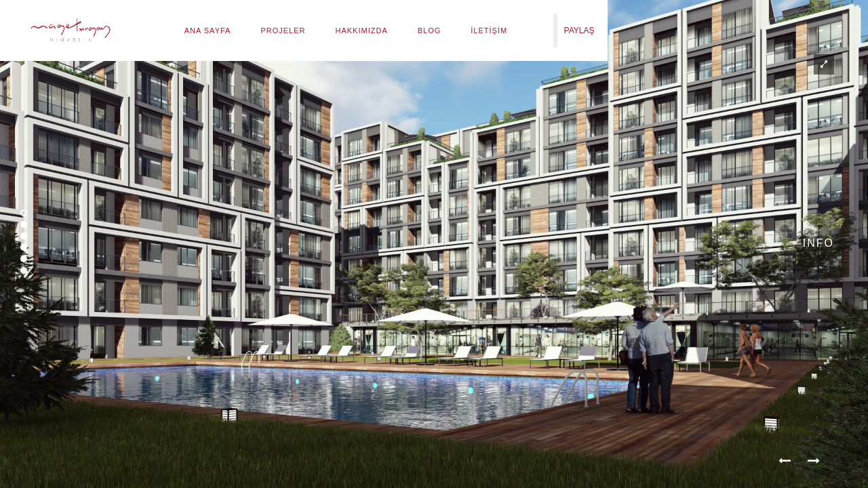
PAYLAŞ (579, 30)
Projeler (283, 30)
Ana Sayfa (208, 30)
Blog (430, 30)
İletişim (489, 30)
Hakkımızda (362, 30)
